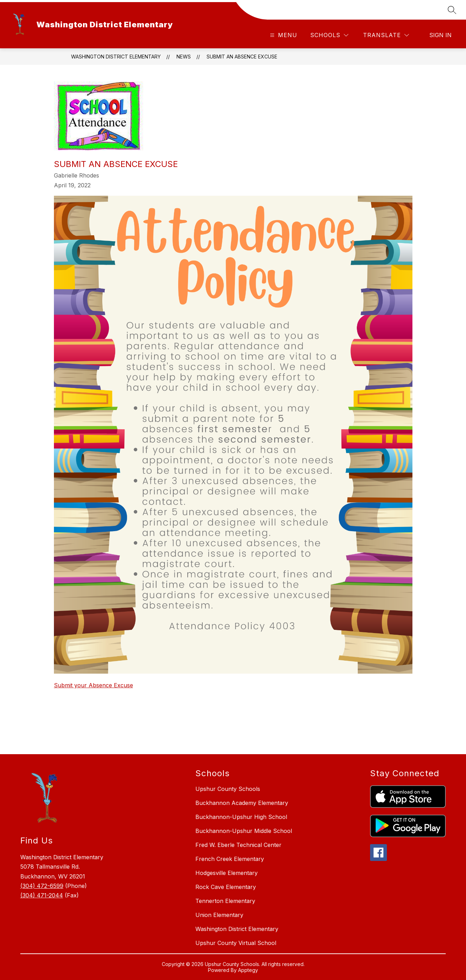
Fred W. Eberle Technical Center (238, 845)
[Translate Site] (386, 35)
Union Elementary (219, 915)
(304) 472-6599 (42, 886)
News (184, 57)
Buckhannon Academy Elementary (242, 803)
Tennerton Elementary (225, 901)
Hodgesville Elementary (227, 873)
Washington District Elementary (116, 57)
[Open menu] (283, 35)
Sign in (440, 35)
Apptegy (248, 970)
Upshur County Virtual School (236, 943)
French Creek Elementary (230, 859)
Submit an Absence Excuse (242, 57)
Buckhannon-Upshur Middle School (244, 831)
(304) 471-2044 (42, 895)
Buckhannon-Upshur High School (241, 817)
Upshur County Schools (228, 789)
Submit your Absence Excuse (93, 685)
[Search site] (452, 10)
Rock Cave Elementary (226, 887)
